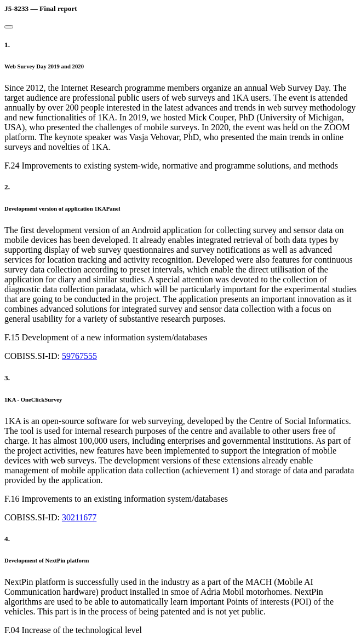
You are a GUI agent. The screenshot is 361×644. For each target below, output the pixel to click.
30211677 (79, 517)
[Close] (9, 27)
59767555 (79, 356)
